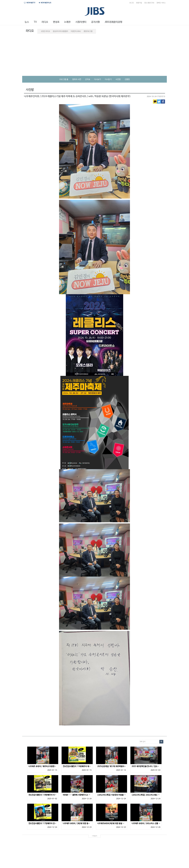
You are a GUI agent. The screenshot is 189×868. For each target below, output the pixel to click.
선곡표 (88, 79)
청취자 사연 (77, 79)
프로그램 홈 (64, 79)
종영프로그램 (88, 31)
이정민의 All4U (76, 31)
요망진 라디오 (46, 31)
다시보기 (98, 79)
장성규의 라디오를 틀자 (60, 31)
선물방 (127, 79)
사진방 (118, 79)
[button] (27, 22)
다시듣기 (108, 79)
